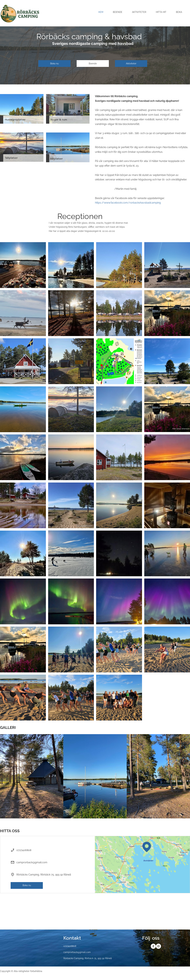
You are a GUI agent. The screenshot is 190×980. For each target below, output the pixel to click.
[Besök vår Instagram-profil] (158, 946)
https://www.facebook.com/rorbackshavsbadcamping (128, 203)
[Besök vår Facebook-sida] (153, 946)
